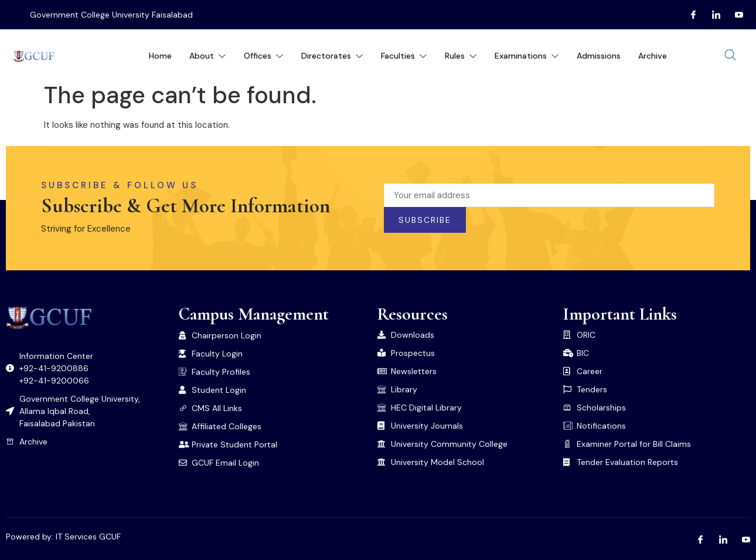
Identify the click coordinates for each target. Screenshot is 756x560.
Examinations (527, 56)
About (208, 56)
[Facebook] (689, 15)
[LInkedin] (711, 15)
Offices (264, 56)
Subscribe (425, 220)
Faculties (404, 56)
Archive (653, 56)
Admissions (599, 56)
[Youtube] (734, 15)
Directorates (332, 56)
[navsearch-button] (730, 56)
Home (160, 56)
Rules (461, 56)
